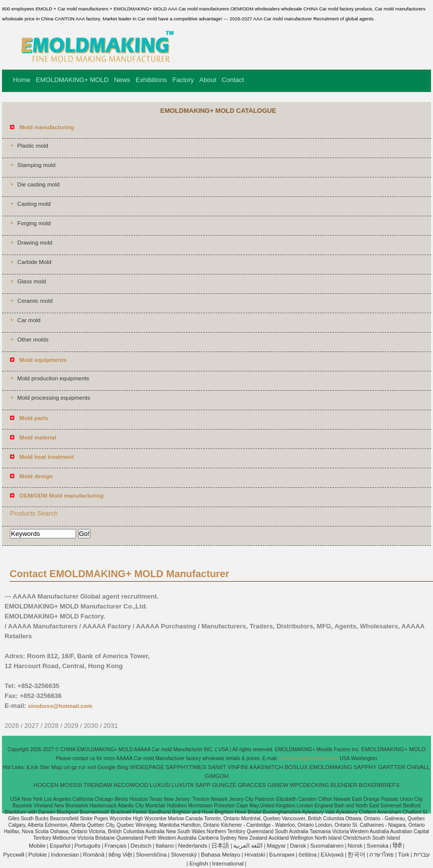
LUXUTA (183, 785)
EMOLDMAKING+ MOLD (72, 80)
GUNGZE (224, 785)
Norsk (355, 846)
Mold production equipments (53, 378)
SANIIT (217, 767)
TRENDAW (98, 785)
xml (91, 767)
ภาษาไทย (382, 855)
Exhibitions (151, 80)
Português (87, 846)
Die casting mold (39, 184)
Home (22, 80)
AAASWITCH (266, 767)
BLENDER (344, 785)
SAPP (203, 785)
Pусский (14, 855)
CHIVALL (418, 767)
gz (74, 767)
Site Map (51, 767)
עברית (422, 855)
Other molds (33, 340)
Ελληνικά (332, 855)
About (208, 80)
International (228, 864)
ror (82, 767)
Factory (183, 80)
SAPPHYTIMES (186, 767)
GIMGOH (217, 776)
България (282, 855)
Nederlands (193, 846)
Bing (123, 767)
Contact (233, 80)
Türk (404, 855)
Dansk (298, 846)
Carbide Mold (34, 262)
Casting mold (34, 204)
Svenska (377, 846)
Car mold (29, 320)
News (122, 80)
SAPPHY (365, 767)
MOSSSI (71, 785)
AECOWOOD (131, 785)
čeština (307, 855)
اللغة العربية (248, 846)
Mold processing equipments (54, 398)
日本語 (220, 846)
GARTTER (391, 767)
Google (107, 767)
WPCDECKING (309, 785)
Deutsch (141, 846)
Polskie (38, 855)
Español (60, 846)
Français (115, 846)
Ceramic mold (35, 301)
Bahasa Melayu (220, 855)
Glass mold (32, 281)
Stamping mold (37, 165)
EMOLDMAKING (331, 767)
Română (94, 855)
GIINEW (278, 785)
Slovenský (184, 855)
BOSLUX (296, 767)
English (199, 864)
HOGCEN (46, 785)
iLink (32, 767)
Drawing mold (35, 243)
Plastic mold (33, 146)
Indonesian (65, 855)
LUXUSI (160, 785)
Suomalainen (327, 846)
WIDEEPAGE (147, 767)
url (67, 767)
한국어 (356, 855)
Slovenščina (152, 855)
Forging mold (34, 223)
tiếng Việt (120, 855)
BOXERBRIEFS (379, 785)
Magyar (276, 846)
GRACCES (252, 785)
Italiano (165, 846)
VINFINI (238, 767)
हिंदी (397, 846)
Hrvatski (255, 855)
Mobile (37, 846)
